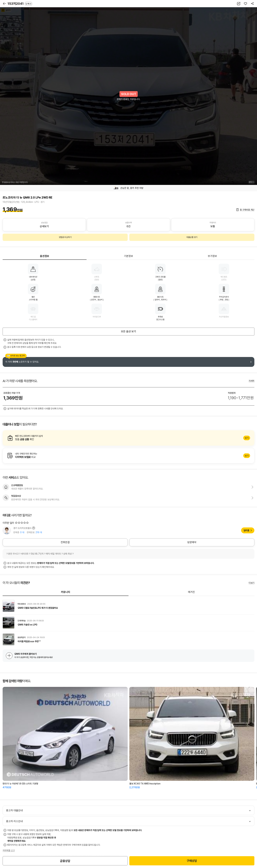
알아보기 (128, 438)
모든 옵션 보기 (128, 331)
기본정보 (128, 256)
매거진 (191, 592)
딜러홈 (246, 530)
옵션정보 (45, 256)
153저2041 (20, 4)
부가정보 (212, 256)
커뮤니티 (66, 592)
